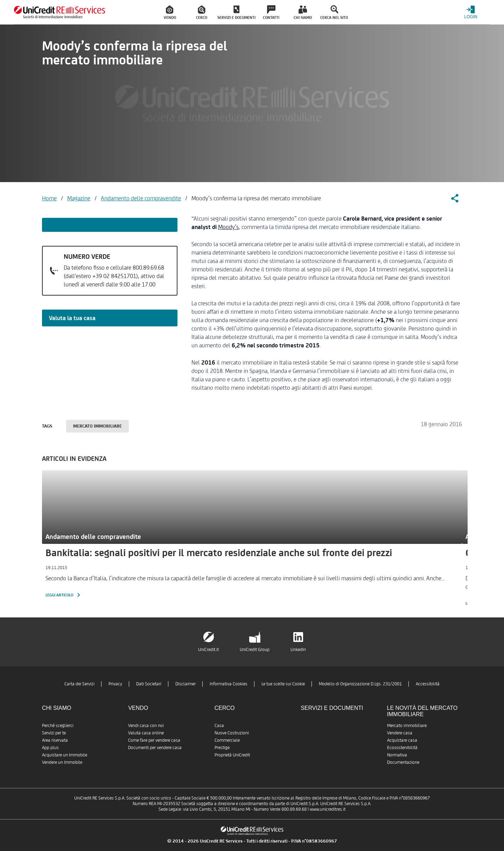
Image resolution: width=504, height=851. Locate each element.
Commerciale (227, 740)
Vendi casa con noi (146, 725)
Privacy (115, 684)
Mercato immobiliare (97, 426)
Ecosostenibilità (402, 748)
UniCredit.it (208, 649)
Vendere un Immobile (62, 762)
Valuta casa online (146, 733)
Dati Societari (149, 684)
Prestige (222, 748)
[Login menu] (471, 12)
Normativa (397, 755)
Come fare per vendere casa (154, 740)
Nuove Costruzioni (232, 733)
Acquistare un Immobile (65, 755)
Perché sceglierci (58, 725)
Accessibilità (428, 684)
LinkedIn (298, 649)
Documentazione (403, 762)
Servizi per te (54, 733)
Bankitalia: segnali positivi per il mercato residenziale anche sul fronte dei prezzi (219, 553)
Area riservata (55, 740)
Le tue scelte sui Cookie (283, 684)
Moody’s (228, 227)
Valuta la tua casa (72, 318)
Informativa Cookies (229, 684)
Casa (219, 725)
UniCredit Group (255, 649)
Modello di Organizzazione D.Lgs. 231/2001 (360, 684)
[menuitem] (170, 12)
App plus (50, 748)
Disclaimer (185, 684)
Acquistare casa (402, 740)
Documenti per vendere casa (155, 748)
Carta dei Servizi (79, 684)
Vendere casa (400, 733)
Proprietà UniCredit (232, 755)
